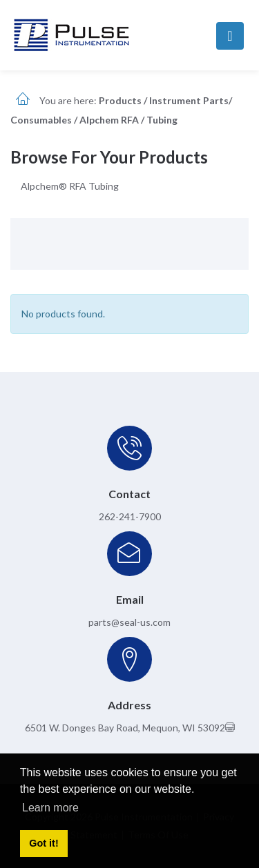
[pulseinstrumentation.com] (71, 34)
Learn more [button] (50, 808)
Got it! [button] (44, 843)
